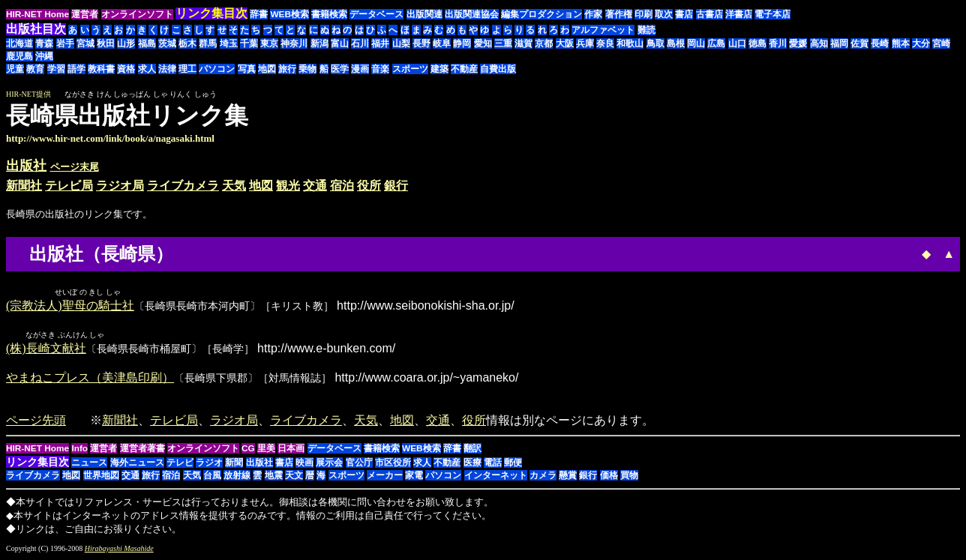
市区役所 (393, 464)
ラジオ (209, 464)
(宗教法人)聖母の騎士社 (70, 306)
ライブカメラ (183, 186)
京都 (544, 43)
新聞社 (24, 186)
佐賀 (859, 43)
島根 (676, 43)
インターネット (496, 477)
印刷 (643, 14)
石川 (360, 43)
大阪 (565, 43)
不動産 (464, 69)
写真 (247, 69)
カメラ (543, 477)
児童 (15, 69)
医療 (472, 464)
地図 (267, 69)
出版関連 (424, 14)
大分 (921, 43)
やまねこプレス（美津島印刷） (90, 379)
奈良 (605, 43)
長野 (421, 43)
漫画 (360, 69)
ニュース (89, 464)
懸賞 (568, 477)
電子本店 (772, 14)
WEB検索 (289, 14)
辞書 (259, 14)
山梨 (401, 43)
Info (79, 450)
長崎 (880, 43)
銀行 (396, 186)
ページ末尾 (75, 167)
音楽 (380, 69)
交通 (315, 186)
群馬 (208, 43)
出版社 (26, 166)
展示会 (329, 464)
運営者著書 (142, 450)
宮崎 (941, 43)
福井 (380, 43)
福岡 (839, 43)
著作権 (619, 14)
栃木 (187, 43)
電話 (493, 464)
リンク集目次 (37, 463)
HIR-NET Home (37, 14)
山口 (737, 43)
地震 (274, 477)
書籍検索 (329, 14)
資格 (126, 69)
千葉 (249, 43)
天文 (294, 477)
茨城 (167, 43)
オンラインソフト (137, 14)
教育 (35, 69)
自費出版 (498, 69)
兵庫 (585, 43)
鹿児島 (19, 56)
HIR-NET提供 (28, 94)
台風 (212, 477)
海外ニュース (137, 464)
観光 (288, 186)
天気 (234, 186)
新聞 (234, 464)
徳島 (757, 43)
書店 (684, 14)
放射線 (237, 477)
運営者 (85, 14)
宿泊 (342, 186)
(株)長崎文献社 (46, 350)
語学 (76, 69)
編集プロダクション (541, 14)
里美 (266, 450)
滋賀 (523, 43)
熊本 (901, 43)
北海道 (19, 43)
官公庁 (359, 464)
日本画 (291, 450)
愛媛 (798, 43)
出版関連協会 (472, 14)
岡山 (696, 43)
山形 (126, 43)
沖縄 (44, 56)
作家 (593, 14)
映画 (304, 464)
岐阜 (442, 43)
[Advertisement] (834, 123)
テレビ (180, 464)
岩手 (65, 43)
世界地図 (101, 477)
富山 (340, 43)
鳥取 (655, 43)
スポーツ (410, 69)
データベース (376, 14)
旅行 (287, 69)
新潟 (319, 43)
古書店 (709, 14)
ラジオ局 (120, 186)
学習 (56, 69)
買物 (629, 477)
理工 (187, 69)
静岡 (462, 43)
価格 (609, 477)
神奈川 (294, 43)
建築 (439, 69)
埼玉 (229, 43)
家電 (414, 477)
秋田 (106, 43)
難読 (646, 30)
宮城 (85, 43)
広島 (716, 43)
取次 (664, 14)
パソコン (217, 69)
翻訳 (472, 450)
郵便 (513, 464)
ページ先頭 (36, 422)
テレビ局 (69, 186)
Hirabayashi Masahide (119, 550)
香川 (778, 43)
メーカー (385, 477)
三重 (503, 43)
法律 (167, 69)
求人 (147, 69)
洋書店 (739, 14)
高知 (819, 43)
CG (248, 450)
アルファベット (603, 30)
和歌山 (630, 43)
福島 (147, 43)
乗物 (307, 69)
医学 (340, 69)
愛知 (483, 43)
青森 (44, 43)
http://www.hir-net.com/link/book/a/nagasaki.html (110, 138)
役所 (369, 186)
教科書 (101, 69)
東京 (269, 43)
